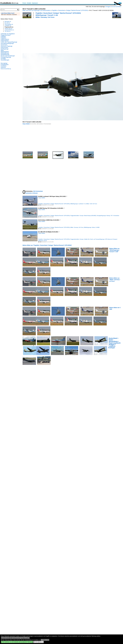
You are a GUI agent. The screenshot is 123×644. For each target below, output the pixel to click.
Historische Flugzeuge (7, 46)
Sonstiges (3, 59)
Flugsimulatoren (5, 39)
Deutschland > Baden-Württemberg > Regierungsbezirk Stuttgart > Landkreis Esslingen (114, 343)
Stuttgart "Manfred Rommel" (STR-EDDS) (77, 10)
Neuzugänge (4, 63)
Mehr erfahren (45, 640)
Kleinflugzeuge (5, 49)
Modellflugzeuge (5, 54)
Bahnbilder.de (8, 22)
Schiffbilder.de (8, 26)
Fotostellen (4, 66)
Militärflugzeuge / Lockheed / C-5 (78, 204)
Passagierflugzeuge (6, 57)
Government (4, 45)
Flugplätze (3, 38)
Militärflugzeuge (5, 53)
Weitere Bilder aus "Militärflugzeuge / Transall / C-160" (114, 250)
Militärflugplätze (5, 52)
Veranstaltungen (5, 60)
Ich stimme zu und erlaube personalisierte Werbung (17, 642)
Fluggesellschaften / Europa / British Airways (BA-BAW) (83, 216)
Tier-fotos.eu (8, 31)
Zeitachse (3, 67)
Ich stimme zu (38, 642)
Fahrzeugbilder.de (9, 24)
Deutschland (62, 10)
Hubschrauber (4, 48)
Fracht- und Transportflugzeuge (9, 42)
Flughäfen (54, 10)
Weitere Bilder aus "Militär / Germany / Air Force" (115, 280)
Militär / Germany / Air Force (45, 17)
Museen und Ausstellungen (8, 56)
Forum (24, 3)
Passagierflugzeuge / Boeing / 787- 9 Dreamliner (108, 216)
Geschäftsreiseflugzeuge (7, 43)
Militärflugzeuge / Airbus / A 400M (92, 227)
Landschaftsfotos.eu (9, 30)
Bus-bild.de (7, 23)
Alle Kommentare (38, 191)
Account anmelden (116, 7)
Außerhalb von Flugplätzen (8, 34)
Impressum (35, 3)
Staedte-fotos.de (8, 28)
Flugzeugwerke (5, 41)
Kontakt (29, 3)
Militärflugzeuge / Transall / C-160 (47, 15)
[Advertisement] (39, 35)
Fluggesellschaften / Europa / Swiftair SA (80, 239)
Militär (2, 50)
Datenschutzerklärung (6, 69)
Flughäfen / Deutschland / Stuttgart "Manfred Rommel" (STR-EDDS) (58, 13)
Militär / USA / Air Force (92, 204)
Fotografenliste (5, 65)
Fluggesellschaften (6, 35)
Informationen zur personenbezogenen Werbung (15, 638)
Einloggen (108, 7)
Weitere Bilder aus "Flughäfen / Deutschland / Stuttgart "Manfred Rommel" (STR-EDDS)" (47, 245)
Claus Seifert (26, 124)
